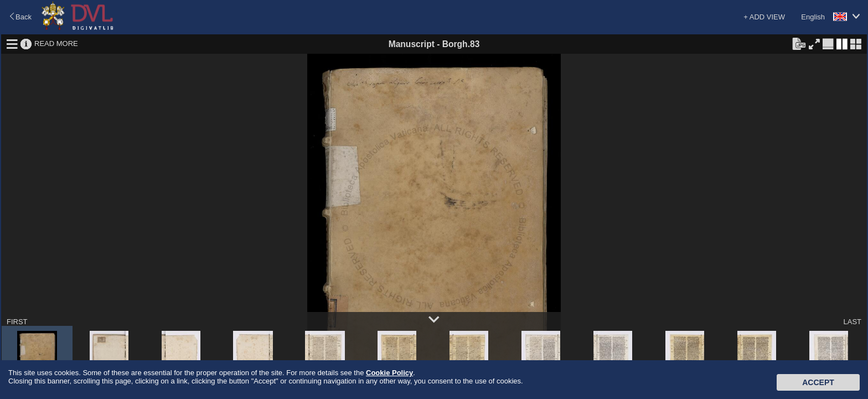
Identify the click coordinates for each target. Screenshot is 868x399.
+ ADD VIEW (764, 17)
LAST (852, 322)
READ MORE (56, 44)
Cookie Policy (389, 373)
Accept (818, 382)
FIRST (17, 322)
